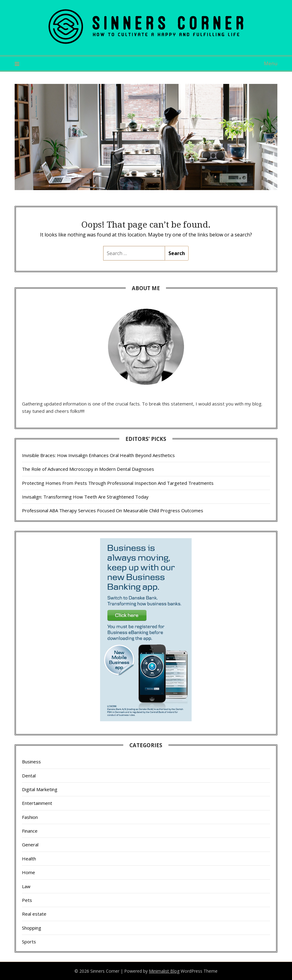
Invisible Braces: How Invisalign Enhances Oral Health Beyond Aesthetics (98, 455)
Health (29, 859)
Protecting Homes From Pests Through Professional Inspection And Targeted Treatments (118, 483)
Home (29, 872)
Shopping (32, 928)
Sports (29, 942)
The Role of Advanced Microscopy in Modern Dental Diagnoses (88, 469)
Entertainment (37, 803)
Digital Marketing (40, 789)
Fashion (30, 817)
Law (26, 886)
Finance (30, 831)
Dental (29, 776)
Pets (27, 900)
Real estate (34, 914)
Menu (271, 63)
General (30, 845)
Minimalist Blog (164, 971)
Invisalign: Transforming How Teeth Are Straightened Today (85, 497)
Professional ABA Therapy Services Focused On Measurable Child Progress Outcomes (113, 510)
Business (31, 762)
